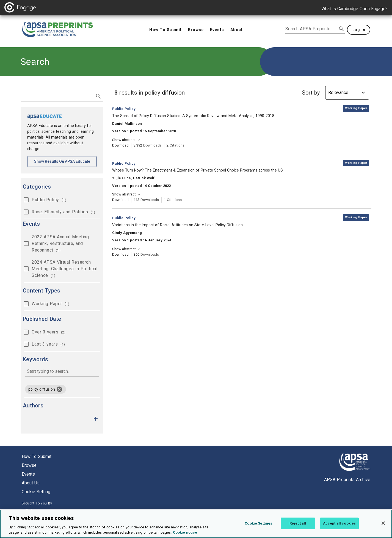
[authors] (58, 419)
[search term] (56, 96)
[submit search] (341, 29)
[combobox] (62, 372)
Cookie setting (36, 492)
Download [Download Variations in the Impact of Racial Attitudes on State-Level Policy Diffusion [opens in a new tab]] (120, 254)
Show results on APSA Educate (66, 161)
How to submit (37, 456)
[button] (96, 418)
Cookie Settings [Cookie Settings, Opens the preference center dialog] (258, 526)
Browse (29, 465)
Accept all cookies (339, 526)
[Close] (383, 526)
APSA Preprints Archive (347, 480)
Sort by (311, 93)
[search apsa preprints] (311, 29)
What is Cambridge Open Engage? (354, 9)
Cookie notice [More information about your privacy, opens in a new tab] (185, 535)
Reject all (298, 526)
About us (31, 483)
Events (28, 474)
